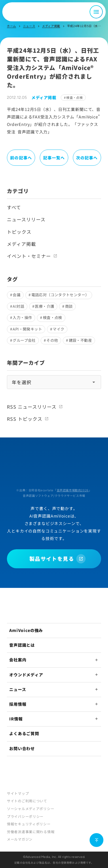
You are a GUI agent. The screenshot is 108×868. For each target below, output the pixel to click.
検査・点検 (74, 97)
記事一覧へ (54, 158)
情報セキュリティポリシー (29, 824)
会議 (17, 295)
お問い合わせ (22, 748)
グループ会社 (24, 340)
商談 (69, 306)
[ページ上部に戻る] (96, 840)
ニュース (29, 26)
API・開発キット (27, 329)
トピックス (19, 232)
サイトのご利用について (27, 801)
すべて (14, 207)
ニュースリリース (26, 219)
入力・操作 (22, 317)
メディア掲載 (51, 26)
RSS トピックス (25, 419)
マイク (58, 329)
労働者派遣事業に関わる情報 (31, 832)
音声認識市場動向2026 (73, 490)
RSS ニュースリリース (32, 407)
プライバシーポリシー (25, 816)
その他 (52, 340)
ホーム (12, 26)
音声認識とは (22, 645)
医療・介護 (44, 306)
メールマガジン (20, 839)
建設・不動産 (80, 340)
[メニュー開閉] (96, 12)
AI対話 (18, 306)
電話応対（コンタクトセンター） (60, 295)
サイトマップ (18, 793)
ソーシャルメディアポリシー (31, 808)
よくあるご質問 (24, 733)
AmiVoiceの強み (26, 630)
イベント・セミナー (29, 256)
